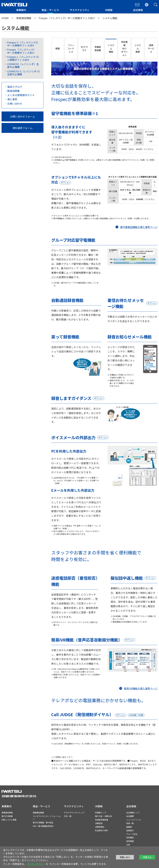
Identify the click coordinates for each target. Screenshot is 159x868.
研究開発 (130, 837)
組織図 (129, 827)
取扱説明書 (14, 91)
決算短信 (99, 823)
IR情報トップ (101, 812)
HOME (5, 18)
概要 (58, 48)
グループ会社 (132, 834)
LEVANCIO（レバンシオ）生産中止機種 (23, 65)
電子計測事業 (7, 816)
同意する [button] (147, 857)
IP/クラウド (84, 49)
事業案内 (21, 10)
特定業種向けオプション (124, 48)
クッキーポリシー (36, 864)
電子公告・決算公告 (103, 816)
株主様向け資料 (102, 830)
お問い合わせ (15, 104)
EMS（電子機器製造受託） (44, 826)
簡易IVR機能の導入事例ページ (141, 688)
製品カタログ (15, 87)
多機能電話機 (98, 49)
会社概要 (130, 816)
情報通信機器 (24, 18)
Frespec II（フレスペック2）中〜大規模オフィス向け (23, 44)
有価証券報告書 (102, 820)
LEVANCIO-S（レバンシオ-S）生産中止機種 (24, 73)
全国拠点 (130, 830)
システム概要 (138, 48)
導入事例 (12, 99)
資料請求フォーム (23, 128)
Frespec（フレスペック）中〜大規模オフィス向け (67, 18)
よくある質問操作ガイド (21, 95)
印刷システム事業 (9, 820)
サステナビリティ (80, 10)
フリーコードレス (71, 48)
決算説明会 (100, 827)
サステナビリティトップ (74, 812)
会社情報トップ (133, 812)
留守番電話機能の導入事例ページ (139, 227)
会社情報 (138, 10)
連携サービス (151, 48)
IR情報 (109, 10)
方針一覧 (68, 816)
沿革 (128, 845)
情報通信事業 (7, 812)
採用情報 (130, 841)
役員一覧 (130, 823)
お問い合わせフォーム (23, 116)
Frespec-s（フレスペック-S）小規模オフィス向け (24, 58)
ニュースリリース (134, 820)
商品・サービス (50, 10)
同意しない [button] (125, 857)
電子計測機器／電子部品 (43, 822)
